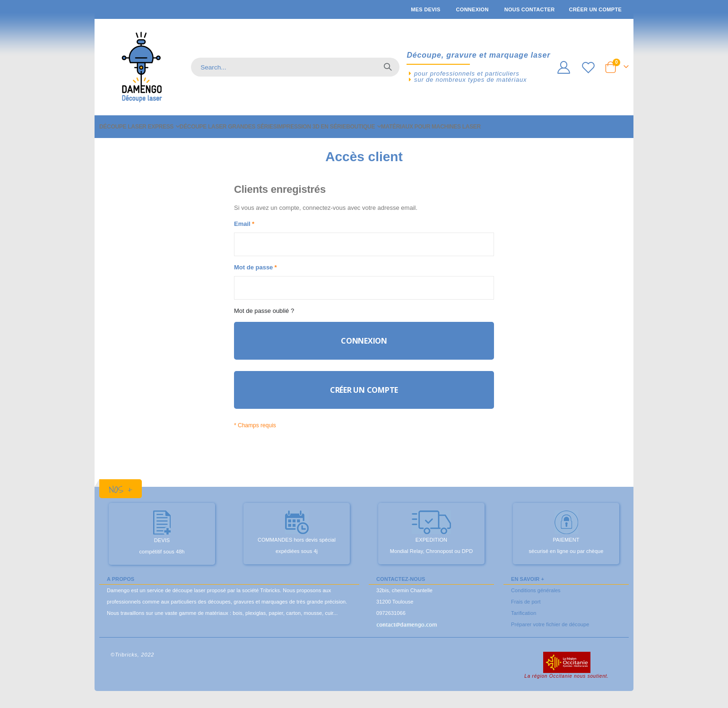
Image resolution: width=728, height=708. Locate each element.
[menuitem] (139, 127)
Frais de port (526, 611)
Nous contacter (530, 9)
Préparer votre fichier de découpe (550, 633)
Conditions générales (536, 599)
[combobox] (295, 67)
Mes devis (425, 9)
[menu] (364, 127)
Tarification (524, 622)
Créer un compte (595, 9)
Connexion (472, 9)
